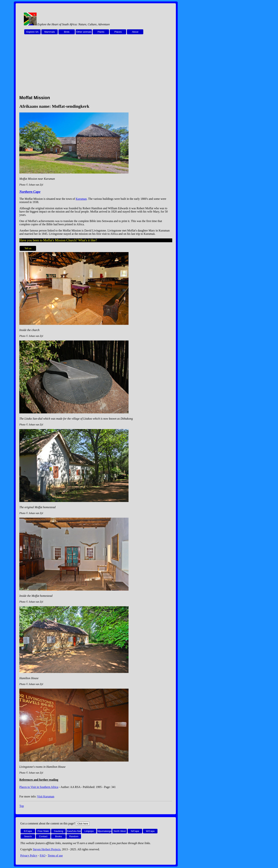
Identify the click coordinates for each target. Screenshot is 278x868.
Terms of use (55, 856)
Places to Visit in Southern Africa (39, 787)
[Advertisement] (96, 67)
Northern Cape (30, 192)
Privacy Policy (29, 856)
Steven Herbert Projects (47, 849)
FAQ (43, 856)
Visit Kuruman (46, 796)
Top (22, 806)
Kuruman (81, 199)
